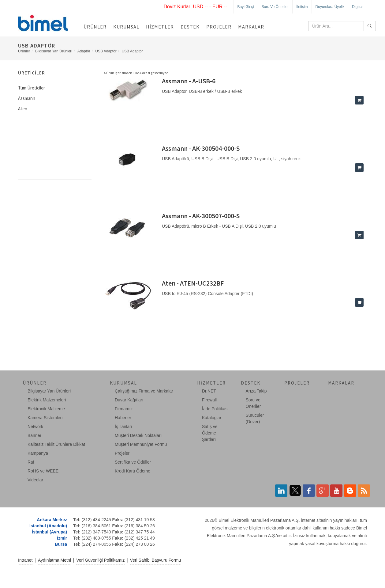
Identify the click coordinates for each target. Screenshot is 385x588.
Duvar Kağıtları (129, 400)
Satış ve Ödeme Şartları (210, 433)
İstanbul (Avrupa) (49, 532)
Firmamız (124, 409)
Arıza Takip (256, 391)
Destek (190, 27)
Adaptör (84, 51)
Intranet (25, 560)
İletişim (302, 7)
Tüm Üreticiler (32, 88)
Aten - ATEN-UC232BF (193, 283)
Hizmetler (160, 27)
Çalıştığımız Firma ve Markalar (144, 391)
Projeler (219, 27)
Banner (34, 435)
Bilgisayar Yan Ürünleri (54, 51)
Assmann (27, 98)
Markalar (251, 27)
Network (35, 427)
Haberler (123, 418)
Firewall (209, 400)
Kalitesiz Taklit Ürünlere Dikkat (56, 444)
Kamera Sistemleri (45, 418)
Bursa (61, 544)
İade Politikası (215, 409)
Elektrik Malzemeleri (47, 400)
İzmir (62, 538)
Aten (23, 109)
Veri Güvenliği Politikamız (100, 560)
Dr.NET (209, 391)
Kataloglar (212, 418)
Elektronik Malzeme (46, 409)
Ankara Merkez (52, 520)
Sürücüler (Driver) (255, 418)
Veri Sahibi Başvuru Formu (156, 560)
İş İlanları (123, 427)
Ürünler (95, 27)
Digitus (358, 7)
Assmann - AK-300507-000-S (201, 216)
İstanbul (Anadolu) (48, 526)
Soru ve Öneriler (275, 7)
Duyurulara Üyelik (330, 7)
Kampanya (38, 453)
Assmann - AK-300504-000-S (201, 148)
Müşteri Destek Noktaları (138, 435)
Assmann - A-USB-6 (189, 81)
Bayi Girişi (246, 7)
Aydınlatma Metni (54, 560)
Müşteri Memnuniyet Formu (141, 444)
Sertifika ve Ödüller (133, 462)
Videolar (35, 480)
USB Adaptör (106, 51)
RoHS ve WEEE (43, 471)
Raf (31, 462)
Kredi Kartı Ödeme (133, 471)
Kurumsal (126, 27)
